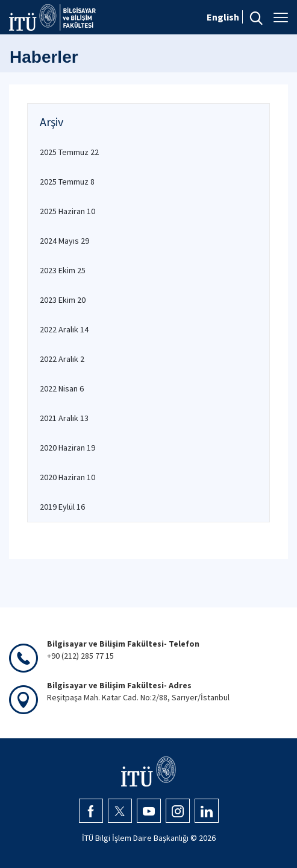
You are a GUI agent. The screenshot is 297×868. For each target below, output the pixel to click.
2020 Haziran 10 (67, 477)
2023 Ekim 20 (63, 300)
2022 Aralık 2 (62, 359)
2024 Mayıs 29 (64, 241)
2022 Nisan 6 (62, 388)
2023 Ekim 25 (63, 270)
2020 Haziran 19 (67, 448)
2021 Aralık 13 (64, 418)
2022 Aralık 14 (64, 329)
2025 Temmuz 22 (69, 152)
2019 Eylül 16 (62, 507)
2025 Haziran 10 (67, 211)
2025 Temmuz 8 (67, 182)
